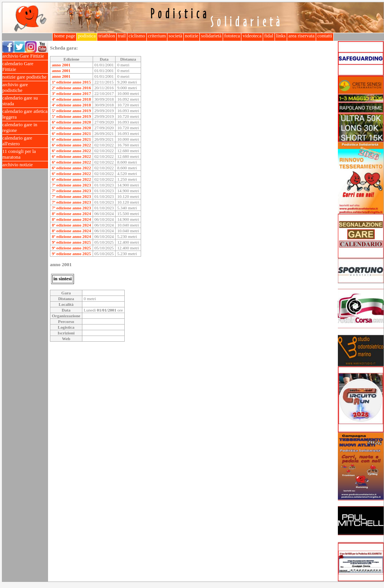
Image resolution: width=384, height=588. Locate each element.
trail (122, 36)
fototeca (232, 36)
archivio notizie (25, 165)
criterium (157, 36)
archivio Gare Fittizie (25, 56)
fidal (269, 36)
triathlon (107, 36)
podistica (87, 36)
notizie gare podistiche (25, 77)
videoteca (252, 36)
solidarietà (211, 36)
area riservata (301, 36)
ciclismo (137, 36)
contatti (325, 36)
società (175, 36)
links (281, 36)
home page (64, 36)
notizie (192, 36)
